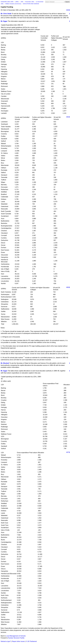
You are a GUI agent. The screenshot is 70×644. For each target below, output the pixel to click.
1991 (22, 2)
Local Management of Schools (16, 636)
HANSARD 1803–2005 (7, 2)
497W (68, 452)
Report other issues (18, 641)
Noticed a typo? (6, 641)
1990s (17, 2)
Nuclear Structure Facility (16, 638)
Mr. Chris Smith (6, 14)
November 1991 (30, 2)
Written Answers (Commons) (13, 4)
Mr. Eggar (4, 21)
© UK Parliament (31, 641)
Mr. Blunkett (5, 363)
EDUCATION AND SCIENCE (31, 4)
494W (68, 10)
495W (68, 117)
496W (68, 287)
